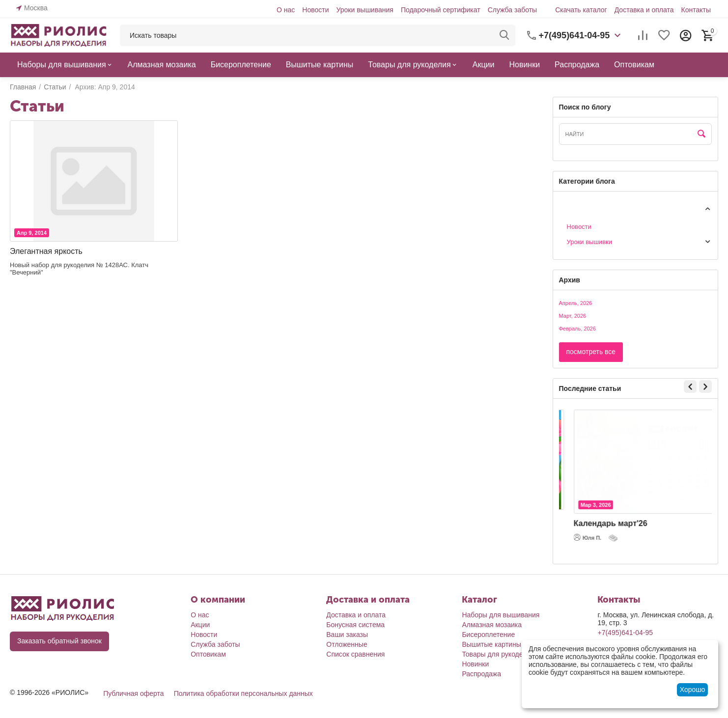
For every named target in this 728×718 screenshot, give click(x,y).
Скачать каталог (581, 10)
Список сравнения (355, 654)
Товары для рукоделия (498, 654)
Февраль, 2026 (577, 329)
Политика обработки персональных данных (243, 693)
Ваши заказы (347, 635)
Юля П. (578, 544)
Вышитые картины (491, 644)
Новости (315, 10)
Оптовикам (208, 654)
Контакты (696, 10)
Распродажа (481, 674)
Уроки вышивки (590, 242)
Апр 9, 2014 (32, 233)
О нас (286, 10)
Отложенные (347, 644)
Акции (200, 625)
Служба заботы (513, 10)
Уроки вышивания (364, 10)
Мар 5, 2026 (586, 501)
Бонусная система (355, 625)
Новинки (475, 664)
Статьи (569, 208)
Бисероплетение (488, 635)
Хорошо (693, 690)
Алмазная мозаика (492, 625)
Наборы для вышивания (501, 615)
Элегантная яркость (46, 251)
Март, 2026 (573, 316)
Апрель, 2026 (576, 303)
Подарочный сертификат (441, 10)
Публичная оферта (134, 693)
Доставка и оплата (644, 10)
